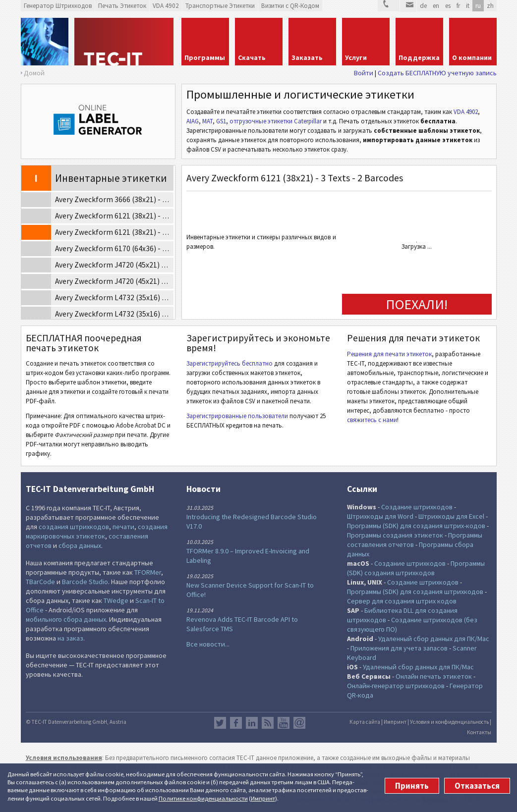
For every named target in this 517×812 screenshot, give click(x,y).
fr (458, 6)
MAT (207, 121)
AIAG (193, 121)
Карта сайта (365, 722)
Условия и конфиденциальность (449, 722)
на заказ (70, 638)
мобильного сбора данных (66, 619)
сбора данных (80, 545)
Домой (34, 73)
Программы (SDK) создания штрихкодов (416, 568)
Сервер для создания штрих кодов (402, 601)
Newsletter (299, 723)
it (468, 6)
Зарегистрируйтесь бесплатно (230, 363)
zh (490, 6)
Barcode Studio (85, 582)
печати (123, 527)
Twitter (220, 723)
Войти (364, 73)
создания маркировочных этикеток (97, 531)
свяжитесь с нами (372, 420)
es (448, 6)
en (436, 6)
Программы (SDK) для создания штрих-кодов (416, 526)
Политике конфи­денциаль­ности (203, 798)
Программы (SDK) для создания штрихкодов (415, 592)
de (423, 6)
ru (478, 6)
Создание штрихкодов (417, 507)
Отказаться (477, 786)
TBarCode (40, 582)
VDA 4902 (466, 112)
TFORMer (148, 572)
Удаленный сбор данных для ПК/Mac (434, 639)
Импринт (263, 798)
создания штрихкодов (74, 527)
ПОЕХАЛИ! (417, 304)
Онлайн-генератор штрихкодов (396, 686)
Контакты (479, 732)
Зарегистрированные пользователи (237, 416)
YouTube (284, 723)
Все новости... (208, 644)
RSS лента (268, 723)
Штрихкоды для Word (380, 516)
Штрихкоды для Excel (451, 516)
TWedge (116, 600)
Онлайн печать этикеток (434, 676)
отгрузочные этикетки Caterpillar (276, 121)
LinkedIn (252, 723)
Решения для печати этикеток (389, 354)
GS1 (221, 121)
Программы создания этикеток (395, 535)
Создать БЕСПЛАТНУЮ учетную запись (437, 73)
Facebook (236, 723)
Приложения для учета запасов (399, 648)
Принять (412, 786)
